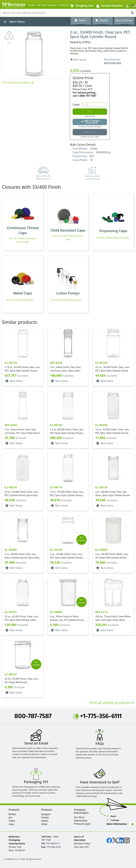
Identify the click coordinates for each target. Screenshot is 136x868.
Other (44, 824)
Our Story (79, 817)
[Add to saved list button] (90, 132)
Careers (32, 5)
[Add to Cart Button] (90, 112)
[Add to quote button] (90, 122)
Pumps (45, 817)
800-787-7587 (33, 716)
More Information (121, 824)
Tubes (12, 821)
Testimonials (81, 821)
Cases (76, 105)
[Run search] (132, 13)
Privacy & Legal (82, 824)
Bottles (12, 814)
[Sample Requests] (82, 6)
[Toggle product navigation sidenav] (5, 22)
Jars (11, 817)
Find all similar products (18, 83)
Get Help (41, 5)
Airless (45, 821)
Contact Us (63, 5)
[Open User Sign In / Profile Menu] (127, 6)
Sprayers (46, 814)
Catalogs (52, 5)
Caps (11, 824)
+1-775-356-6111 (97, 716)
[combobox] (65, 13)
